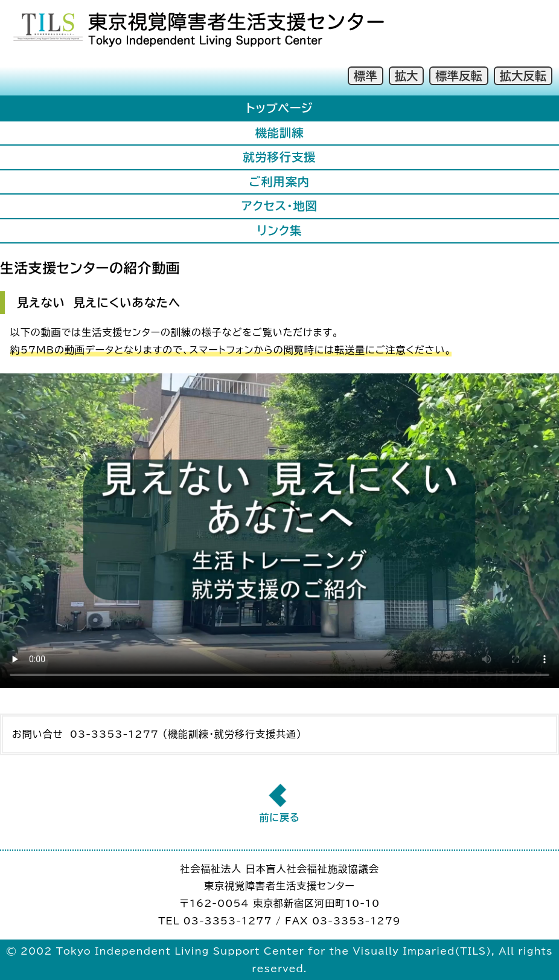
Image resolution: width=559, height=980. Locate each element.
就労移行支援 (279, 157)
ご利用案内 (279, 182)
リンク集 (280, 230)
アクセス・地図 (279, 206)
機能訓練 (280, 133)
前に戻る (279, 817)
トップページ (279, 108)
